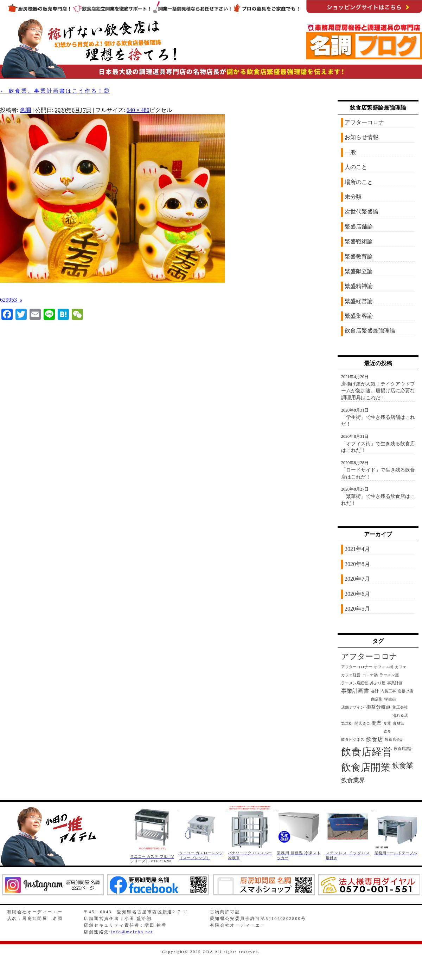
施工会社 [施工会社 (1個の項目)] (400, 707)
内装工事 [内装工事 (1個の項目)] (388, 691)
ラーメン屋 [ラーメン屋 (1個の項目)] (389, 675)
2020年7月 (357, 579)
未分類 (353, 197)
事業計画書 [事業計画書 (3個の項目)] (355, 691)
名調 (25, 110)
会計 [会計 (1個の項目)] (375, 691)
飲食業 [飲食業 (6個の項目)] (403, 765)
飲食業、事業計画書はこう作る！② (55, 91)
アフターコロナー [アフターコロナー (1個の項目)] (357, 667)
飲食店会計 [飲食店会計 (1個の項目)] (394, 740)
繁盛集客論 (359, 316)
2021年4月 (357, 549)
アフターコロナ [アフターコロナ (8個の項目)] (369, 657)
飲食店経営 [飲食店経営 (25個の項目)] (367, 752)
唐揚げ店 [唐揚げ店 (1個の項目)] (405, 691)
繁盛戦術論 (359, 241)
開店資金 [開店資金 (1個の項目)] (362, 724)
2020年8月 (357, 564)
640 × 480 (138, 110)
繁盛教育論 (359, 256)
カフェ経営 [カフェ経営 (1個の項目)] (351, 675)
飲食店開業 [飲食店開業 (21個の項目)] (366, 767)
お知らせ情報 (362, 137)
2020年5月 (357, 609)
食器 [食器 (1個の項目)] (387, 724)
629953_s (11, 300)
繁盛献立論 (359, 271)
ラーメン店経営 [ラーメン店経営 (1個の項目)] (355, 683)
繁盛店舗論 (359, 227)
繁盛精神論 (359, 286)
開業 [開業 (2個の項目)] (377, 723)
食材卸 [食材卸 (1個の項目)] (399, 724)
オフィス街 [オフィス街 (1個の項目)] (383, 667)
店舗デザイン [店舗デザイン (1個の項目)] (353, 707)
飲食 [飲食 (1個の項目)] (387, 732)
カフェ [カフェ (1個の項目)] (401, 667)
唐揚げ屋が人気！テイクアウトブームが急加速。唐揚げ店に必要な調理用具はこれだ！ (378, 391)
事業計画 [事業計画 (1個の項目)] (395, 683)
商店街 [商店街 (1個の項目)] (377, 699)
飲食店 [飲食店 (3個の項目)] (375, 739)
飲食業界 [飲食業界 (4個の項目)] (353, 780)
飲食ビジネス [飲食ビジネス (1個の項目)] (353, 740)
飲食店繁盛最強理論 (370, 331)
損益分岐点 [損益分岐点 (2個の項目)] (378, 707)
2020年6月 (357, 594)
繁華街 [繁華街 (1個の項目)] (347, 724)
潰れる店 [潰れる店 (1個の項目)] (400, 715)
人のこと (356, 167)
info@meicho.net (132, 932)
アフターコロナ (364, 122)
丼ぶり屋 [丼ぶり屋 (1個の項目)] (378, 683)
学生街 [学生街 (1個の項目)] (390, 699)
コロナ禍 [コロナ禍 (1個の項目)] (370, 675)
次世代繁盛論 (362, 212)
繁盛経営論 (359, 301)
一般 (350, 152)
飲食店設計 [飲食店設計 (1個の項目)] (404, 749)
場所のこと (359, 182)
